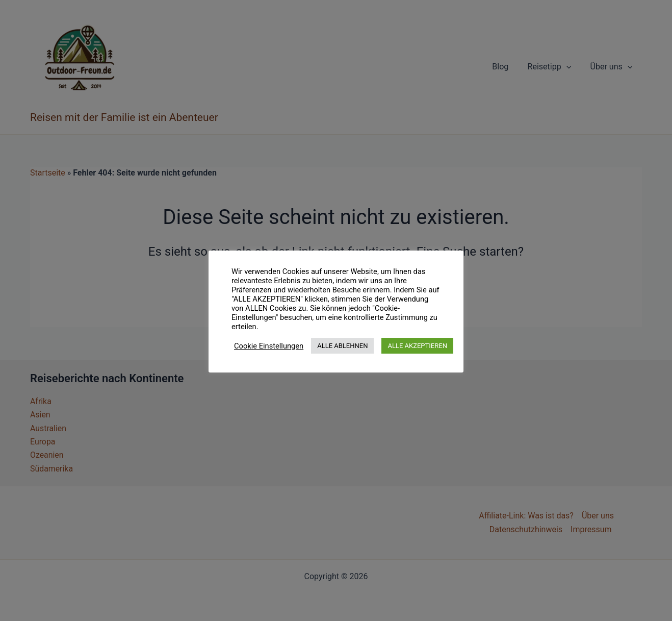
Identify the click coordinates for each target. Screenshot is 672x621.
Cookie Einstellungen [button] (269, 346)
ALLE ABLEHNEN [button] (342, 346)
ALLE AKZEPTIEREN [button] (417, 346)
